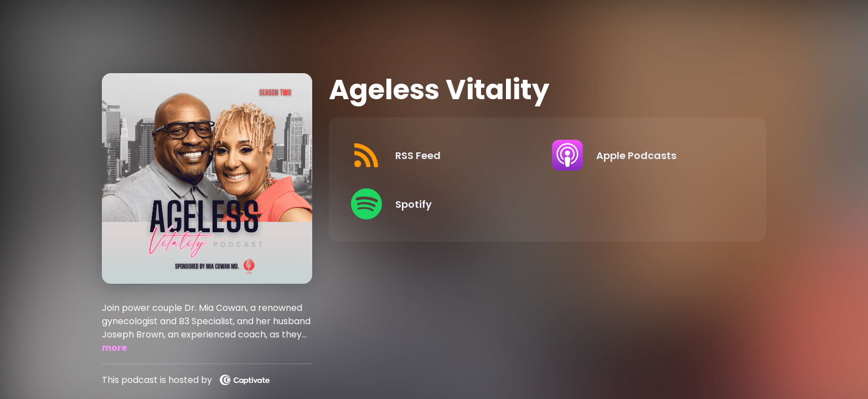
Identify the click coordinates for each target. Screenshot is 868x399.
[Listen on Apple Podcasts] (644, 155)
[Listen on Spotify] (443, 204)
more (114, 348)
